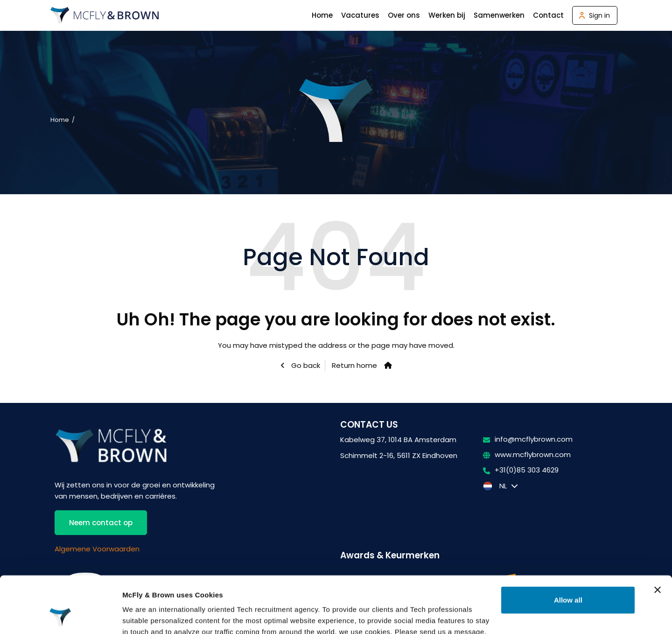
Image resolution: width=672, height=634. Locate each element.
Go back (305, 365)
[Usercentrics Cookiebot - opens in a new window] (60, 616)
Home (322, 15)
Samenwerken (499, 15)
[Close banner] (658, 537)
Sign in (599, 15)
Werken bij (447, 15)
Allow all (568, 547)
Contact (548, 15)
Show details (144, 616)
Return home (354, 365)
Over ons (404, 15)
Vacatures (360, 15)
